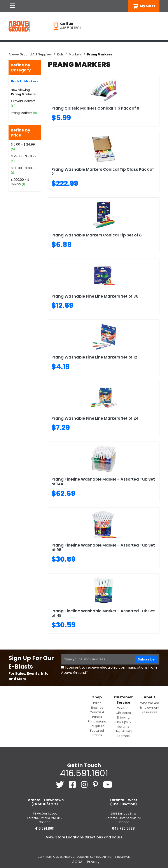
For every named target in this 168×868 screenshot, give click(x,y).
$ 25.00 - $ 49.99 (24, 156)
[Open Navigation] (12, 6)
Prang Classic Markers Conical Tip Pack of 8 (95, 108)
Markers (75, 54)
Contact (123, 708)
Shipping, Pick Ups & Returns (123, 722)
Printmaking (97, 721)
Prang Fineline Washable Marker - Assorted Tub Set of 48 (103, 613)
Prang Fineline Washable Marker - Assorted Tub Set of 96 (103, 548)
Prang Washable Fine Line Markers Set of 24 (95, 418)
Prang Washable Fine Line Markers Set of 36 (95, 296)
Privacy (93, 862)
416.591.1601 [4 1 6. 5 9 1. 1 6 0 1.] (84, 773)
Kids (60, 54)
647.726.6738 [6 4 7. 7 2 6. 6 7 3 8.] (123, 828)
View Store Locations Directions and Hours (84, 837)
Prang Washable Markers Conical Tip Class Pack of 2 (103, 172)
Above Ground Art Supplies (30, 54)
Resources (150, 712)
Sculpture (97, 726)
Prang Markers (22, 113)
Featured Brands (97, 733)
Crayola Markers (23, 101)
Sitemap (123, 736)
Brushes (97, 708)
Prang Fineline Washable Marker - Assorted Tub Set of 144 (103, 482)
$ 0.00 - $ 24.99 (23, 144)
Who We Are (150, 703)
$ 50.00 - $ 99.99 (24, 168)
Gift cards (123, 713)
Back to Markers (25, 81)
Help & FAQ (123, 731)
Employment (150, 708)
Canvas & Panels (97, 714)
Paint (97, 703)
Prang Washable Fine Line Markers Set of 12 (94, 357)
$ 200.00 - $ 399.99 (20, 182)
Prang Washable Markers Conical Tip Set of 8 (97, 235)
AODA (77, 862)
